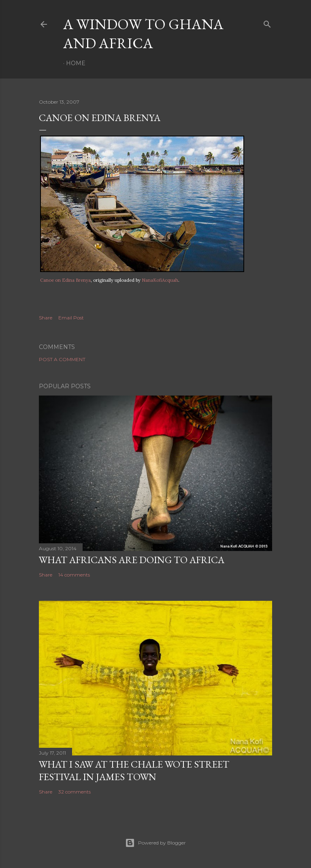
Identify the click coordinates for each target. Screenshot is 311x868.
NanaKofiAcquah (160, 280)
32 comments (75, 792)
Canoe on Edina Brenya (65, 280)
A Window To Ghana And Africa (143, 34)
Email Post (71, 318)
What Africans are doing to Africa (132, 560)
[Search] (267, 22)
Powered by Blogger (155, 843)
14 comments (74, 575)
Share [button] (46, 318)
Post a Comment (62, 359)
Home (76, 63)
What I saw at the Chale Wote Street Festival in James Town (134, 770)
